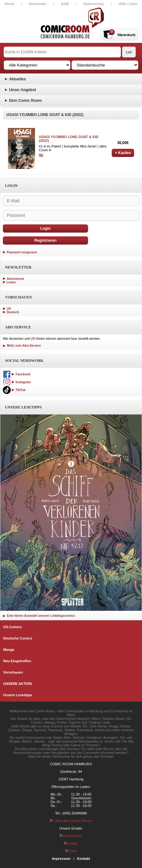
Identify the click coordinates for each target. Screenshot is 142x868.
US (9, 309)
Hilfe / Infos (128, 4)
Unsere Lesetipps (18, 695)
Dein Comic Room (25, 101)
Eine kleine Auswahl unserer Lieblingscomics (39, 616)
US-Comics (12, 627)
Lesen (11, 282)
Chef (71, 851)
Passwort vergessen (22, 252)
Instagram (17, 382)
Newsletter (38, 4)
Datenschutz (94, 4)
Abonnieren (15, 279)
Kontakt (83, 859)
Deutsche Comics (18, 638)
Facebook (17, 374)
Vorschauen (13, 672)
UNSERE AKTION (18, 684)
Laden (71, 843)
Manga (9, 650)
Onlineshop (71, 836)
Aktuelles (18, 79)
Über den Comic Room (71, 821)
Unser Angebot (23, 90)
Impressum (61, 859)
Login (46, 229)
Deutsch (13, 312)
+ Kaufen (123, 153)
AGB (65, 4)
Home (10, 4)
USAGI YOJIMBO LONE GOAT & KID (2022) (69, 139)
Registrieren (45, 240)
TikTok (14, 390)
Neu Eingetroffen (17, 661)
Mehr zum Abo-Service (22, 346)
